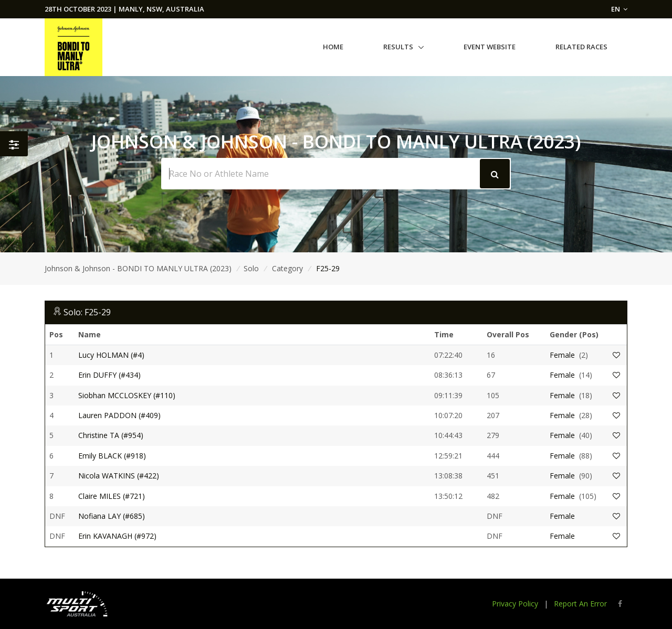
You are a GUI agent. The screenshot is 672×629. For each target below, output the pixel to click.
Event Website (490, 47)
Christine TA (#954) (111, 435)
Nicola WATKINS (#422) (119, 476)
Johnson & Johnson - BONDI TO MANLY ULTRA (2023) (138, 268)
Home (333, 47)
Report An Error (580, 604)
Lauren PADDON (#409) (119, 415)
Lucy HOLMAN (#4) (111, 355)
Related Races (581, 47)
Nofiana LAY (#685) (112, 516)
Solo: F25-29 (87, 312)
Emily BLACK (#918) (112, 456)
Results (398, 47)
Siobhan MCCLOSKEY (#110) (127, 395)
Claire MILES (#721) (112, 496)
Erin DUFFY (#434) (109, 375)
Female (562, 355)
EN (619, 9)
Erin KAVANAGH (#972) (117, 536)
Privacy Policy (515, 604)
